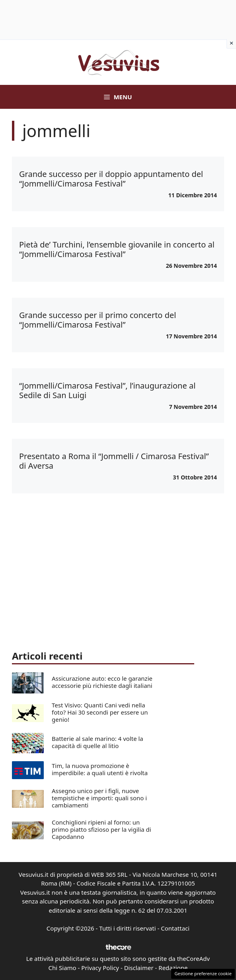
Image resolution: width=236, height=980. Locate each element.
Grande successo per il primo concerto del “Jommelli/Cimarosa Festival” (98, 320)
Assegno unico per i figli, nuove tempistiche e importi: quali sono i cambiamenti (99, 798)
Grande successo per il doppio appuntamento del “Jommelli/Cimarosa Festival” (111, 179)
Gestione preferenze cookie (203, 973)
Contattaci (175, 928)
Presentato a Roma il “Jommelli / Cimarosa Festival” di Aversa (114, 461)
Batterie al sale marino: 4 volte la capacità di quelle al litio (98, 742)
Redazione (173, 968)
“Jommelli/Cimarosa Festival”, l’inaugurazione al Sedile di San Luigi (107, 390)
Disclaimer (139, 968)
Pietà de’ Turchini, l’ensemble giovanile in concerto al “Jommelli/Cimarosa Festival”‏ (117, 249)
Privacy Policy (100, 968)
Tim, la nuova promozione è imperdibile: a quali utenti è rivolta (100, 769)
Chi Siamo (62, 968)
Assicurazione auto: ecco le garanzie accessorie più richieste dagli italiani (102, 682)
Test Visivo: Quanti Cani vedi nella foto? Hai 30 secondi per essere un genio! (100, 712)
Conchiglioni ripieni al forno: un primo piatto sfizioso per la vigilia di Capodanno (101, 829)
